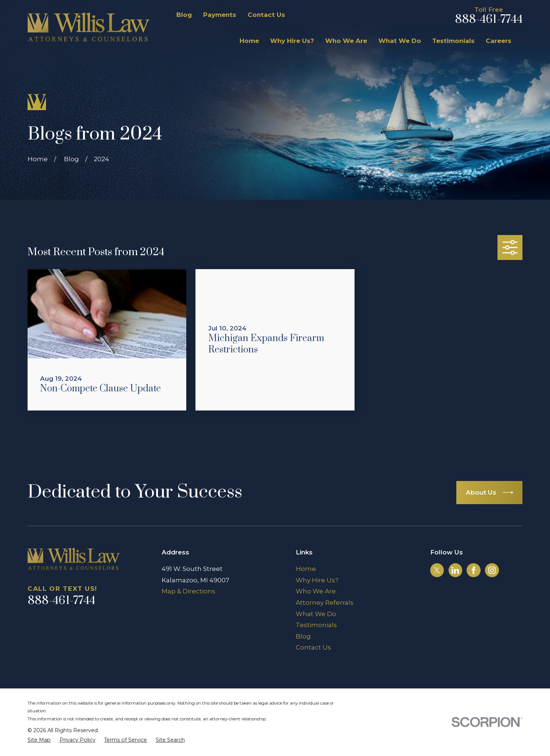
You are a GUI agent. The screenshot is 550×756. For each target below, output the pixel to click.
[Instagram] (492, 570)
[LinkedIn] (455, 570)
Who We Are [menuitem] (346, 41)
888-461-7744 (489, 20)
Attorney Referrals (325, 603)
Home (306, 569)
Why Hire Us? (317, 580)
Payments (220, 15)
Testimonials (316, 625)
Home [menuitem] (249, 41)
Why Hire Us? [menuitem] (292, 41)
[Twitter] (437, 570)
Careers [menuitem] (499, 41)
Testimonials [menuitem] (453, 41)
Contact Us (266, 15)
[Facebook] (474, 570)
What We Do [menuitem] (400, 41)
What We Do (316, 614)
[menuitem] (39, 740)
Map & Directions (188, 591)
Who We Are (316, 591)
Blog (184, 15)
